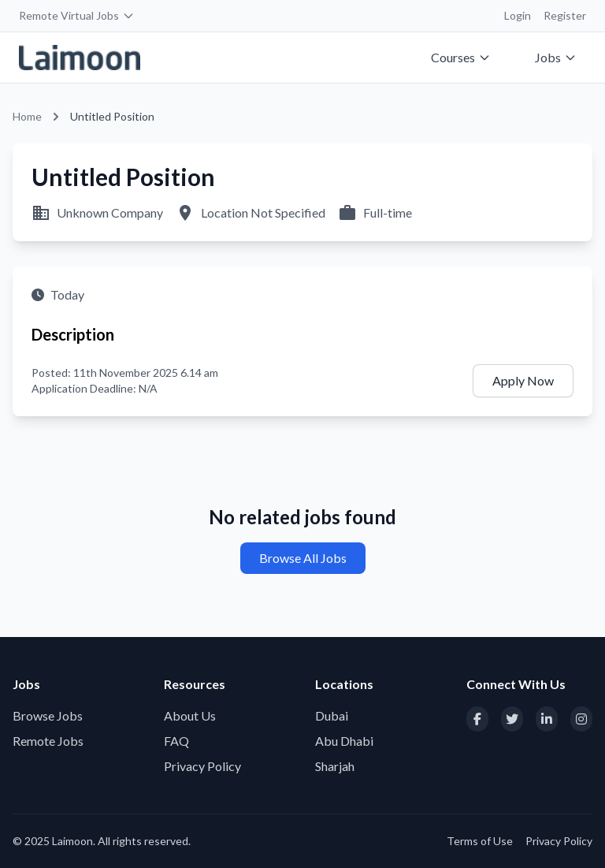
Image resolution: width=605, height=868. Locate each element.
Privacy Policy (202, 766)
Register (565, 15)
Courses (461, 57)
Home (27, 116)
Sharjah (335, 766)
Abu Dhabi (344, 741)
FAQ (176, 741)
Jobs (556, 57)
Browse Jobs (48, 715)
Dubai (332, 715)
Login (518, 15)
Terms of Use (480, 841)
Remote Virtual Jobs (77, 15)
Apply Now (523, 380)
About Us (190, 715)
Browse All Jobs (303, 558)
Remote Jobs (48, 741)
